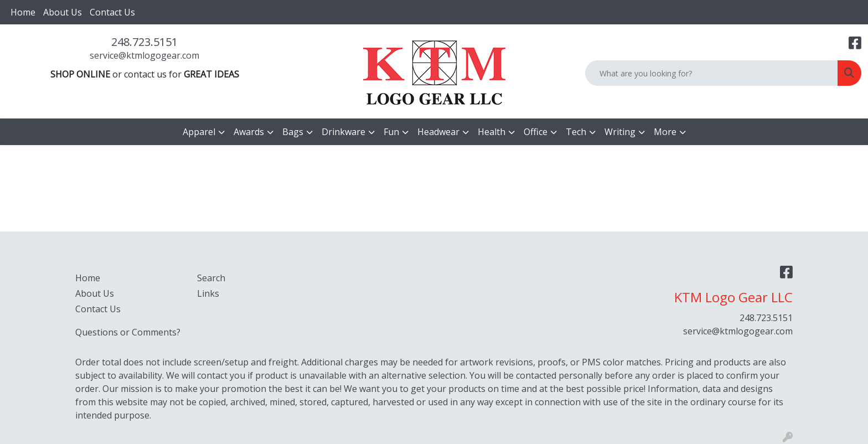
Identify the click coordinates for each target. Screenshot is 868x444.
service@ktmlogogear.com (144, 55)
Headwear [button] (438, 132)
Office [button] (536, 132)
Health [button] (492, 132)
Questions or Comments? (128, 332)
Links (208, 293)
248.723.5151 (144, 42)
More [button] (665, 132)
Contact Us (112, 12)
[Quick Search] (712, 73)
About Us (63, 12)
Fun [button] (391, 132)
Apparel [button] (199, 132)
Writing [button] (620, 132)
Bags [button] (293, 132)
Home (23, 12)
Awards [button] (249, 132)
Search (211, 278)
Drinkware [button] (343, 132)
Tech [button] (576, 132)
